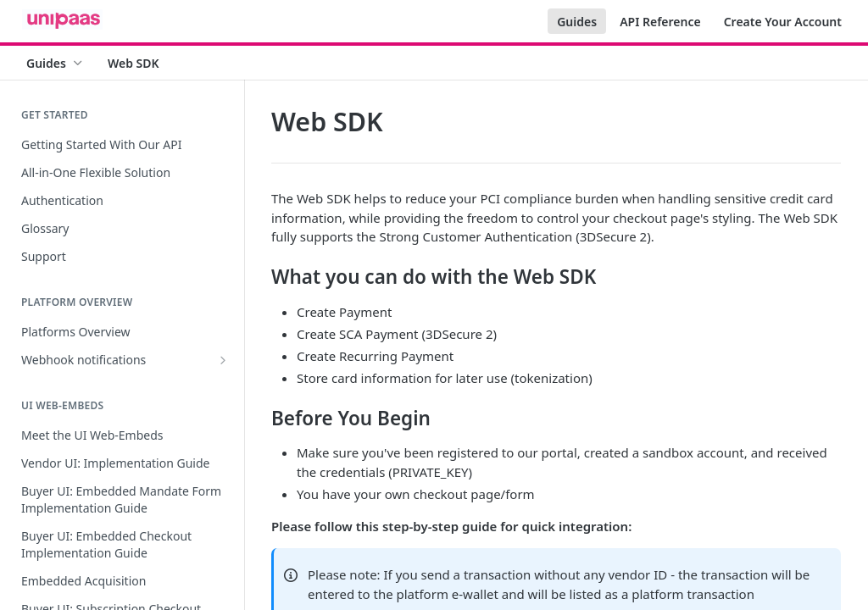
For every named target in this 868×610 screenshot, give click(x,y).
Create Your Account (783, 22)
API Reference (660, 22)
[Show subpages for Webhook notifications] (223, 360)
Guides (577, 22)
